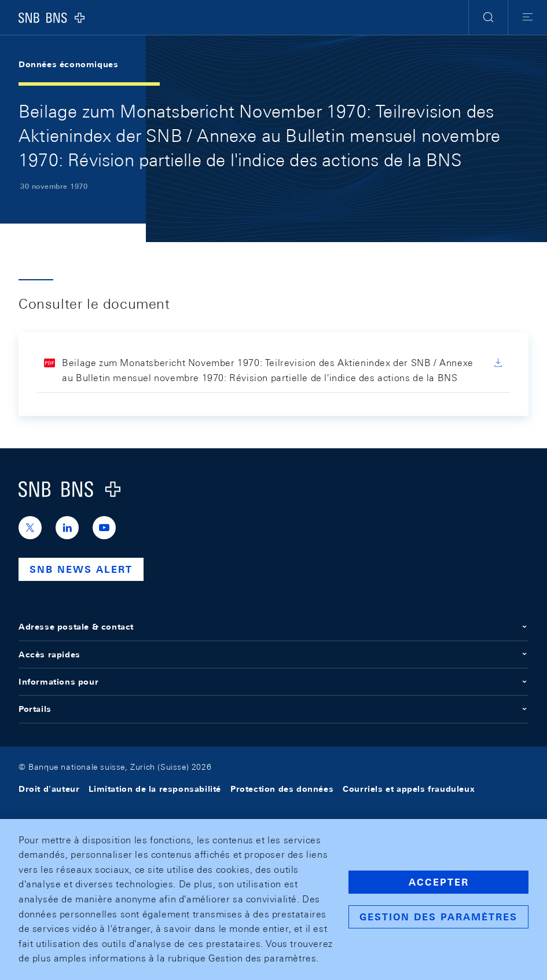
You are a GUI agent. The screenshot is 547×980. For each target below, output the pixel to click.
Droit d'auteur (49, 789)
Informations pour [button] (273, 682)
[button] (488, 17)
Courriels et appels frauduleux (409, 789)
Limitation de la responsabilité (155, 789)
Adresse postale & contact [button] (273, 627)
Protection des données (282, 789)
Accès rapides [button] (273, 654)
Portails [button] (273, 709)
